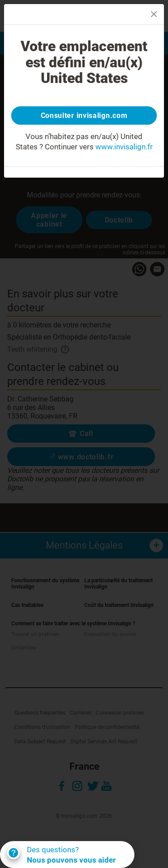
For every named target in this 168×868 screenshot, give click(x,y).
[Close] (154, 14)
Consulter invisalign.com (84, 116)
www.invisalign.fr (124, 147)
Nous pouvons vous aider (71, 860)
